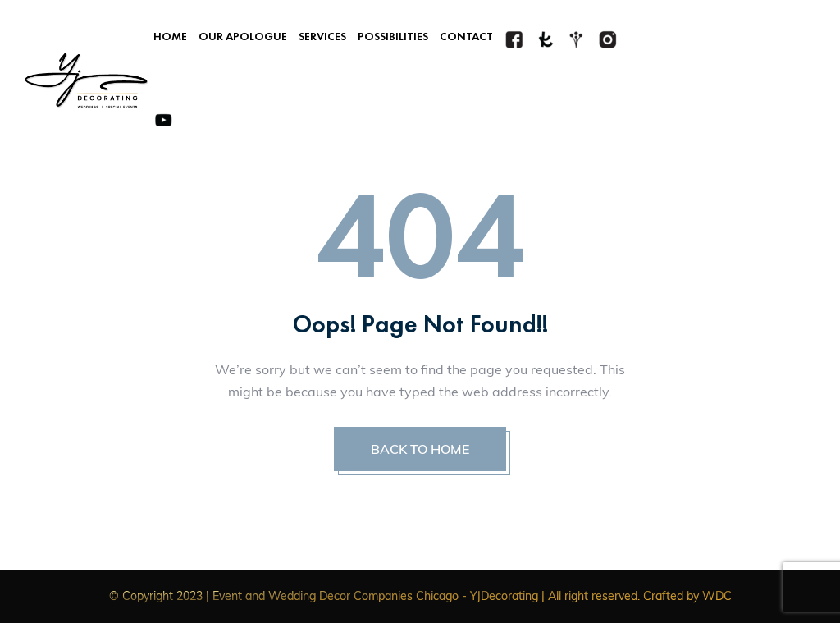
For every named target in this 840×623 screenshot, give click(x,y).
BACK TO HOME (420, 449)
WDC (717, 596)
